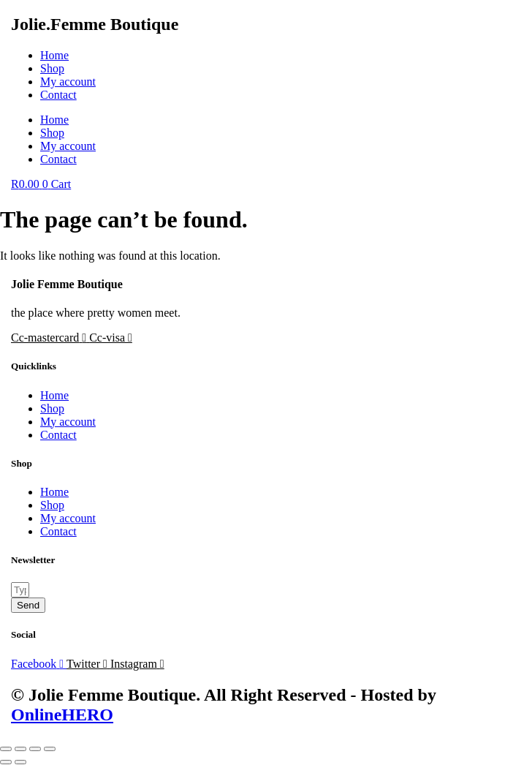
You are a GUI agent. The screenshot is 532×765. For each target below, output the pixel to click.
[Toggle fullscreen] (20, 749)
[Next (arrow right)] (20, 762)
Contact (58, 95)
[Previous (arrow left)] (6, 762)
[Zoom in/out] (6, 749)
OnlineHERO (62, 715)
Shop (52, 68)
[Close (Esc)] (50, 749)
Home (54, 55)
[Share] (35, 749)
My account (68, 82)
